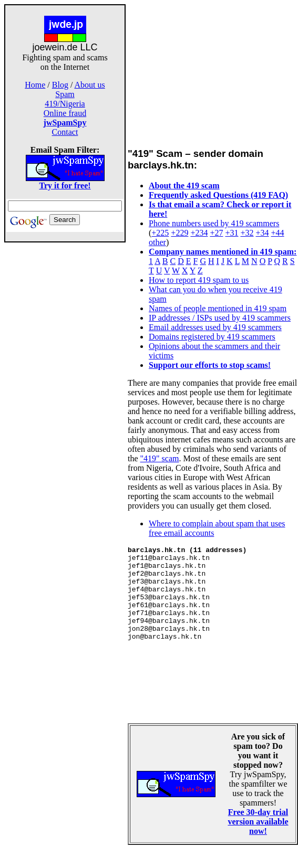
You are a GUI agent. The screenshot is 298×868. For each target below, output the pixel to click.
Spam (65, 94)
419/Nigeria (65, 104)
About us (90, 85)
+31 (232, 233)
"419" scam (160, 458)
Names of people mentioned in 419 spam (218, 308)
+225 (160, 233)
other (157, 242)
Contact (65, 132)
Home (35, 85)
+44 (278, 233)
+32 (247, 233)
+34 (263, 233)
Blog (60, 85)
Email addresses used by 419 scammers (215, 327)
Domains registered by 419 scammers (212, 337)
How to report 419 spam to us (199, 280)
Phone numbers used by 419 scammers (214, 223)
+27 (216, 233)
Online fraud (65, 113)
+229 (179, 233)
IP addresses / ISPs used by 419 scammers (220, 318)
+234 (199, 233)
